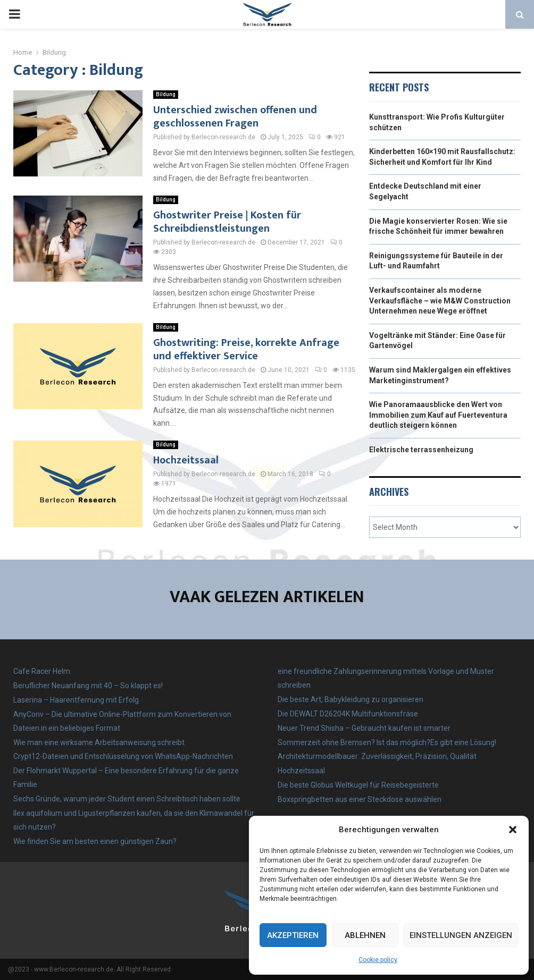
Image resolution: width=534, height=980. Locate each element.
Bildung (166, 94)
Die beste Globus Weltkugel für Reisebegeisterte (358, 785)
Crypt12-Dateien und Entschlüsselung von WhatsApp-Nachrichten (123, 756)
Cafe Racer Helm (42, 671)
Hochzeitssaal (186, 460)
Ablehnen (365, 935)
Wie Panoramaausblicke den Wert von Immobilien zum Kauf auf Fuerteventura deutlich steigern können (438, 415)
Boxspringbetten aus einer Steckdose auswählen (360, 799)
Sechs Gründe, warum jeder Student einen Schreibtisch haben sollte (127, 799)
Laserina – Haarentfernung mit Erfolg (76, 700)
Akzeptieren (293, 935)
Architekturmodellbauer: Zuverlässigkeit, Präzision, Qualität (377, 756)
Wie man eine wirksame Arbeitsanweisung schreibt (99, 742)
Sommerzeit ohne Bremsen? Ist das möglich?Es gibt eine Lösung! (387, 742)
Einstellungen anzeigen (461, 935)
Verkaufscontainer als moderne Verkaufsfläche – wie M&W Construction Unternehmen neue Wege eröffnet (440, 301)
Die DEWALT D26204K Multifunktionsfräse (348, 714)
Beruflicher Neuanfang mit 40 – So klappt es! (88, 686)
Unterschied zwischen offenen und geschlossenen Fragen (235, 117)
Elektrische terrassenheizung (421, 450)
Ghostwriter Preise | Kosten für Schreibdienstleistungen (227, 222)
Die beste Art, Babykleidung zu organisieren (351, 699)
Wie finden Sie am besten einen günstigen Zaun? (95, 841)
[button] (513, 830)
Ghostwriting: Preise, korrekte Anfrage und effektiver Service (246, 349)
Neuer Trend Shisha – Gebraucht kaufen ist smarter (364, 728)
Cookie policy (378, 960)
